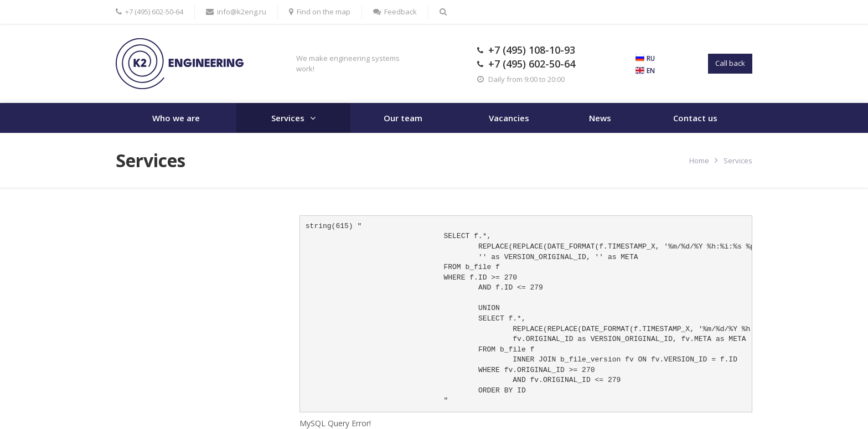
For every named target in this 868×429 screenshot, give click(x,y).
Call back (730, 63)
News (600, 118)
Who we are (176, 118)
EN (651, 71)
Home (699, 161)
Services (288, 118)
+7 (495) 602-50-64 (532, 64)
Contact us (695, 118)
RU (651, 58)
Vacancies (509, 118)
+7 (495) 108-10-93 (532, 50)
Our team (403, 118)
